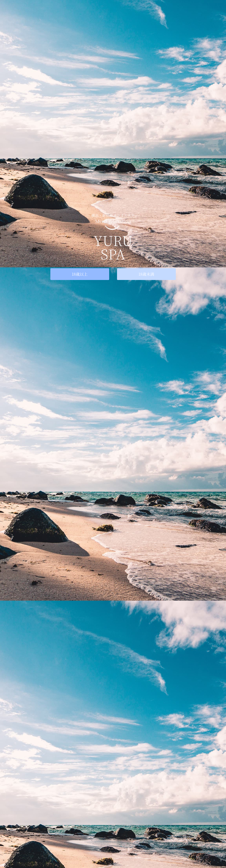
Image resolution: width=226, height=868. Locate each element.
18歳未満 (146, 274)
